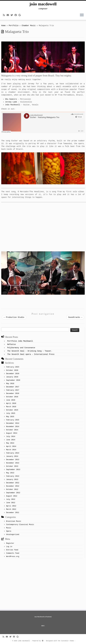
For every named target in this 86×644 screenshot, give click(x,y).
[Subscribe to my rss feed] (5, 15)
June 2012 (11, 503)
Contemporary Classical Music (20, 525)
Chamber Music (29, 26)
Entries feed (12, 550)
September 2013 (13, 470)
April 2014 (11, 446)
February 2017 (13, 390)
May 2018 (10, 384)
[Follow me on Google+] (20, 15)
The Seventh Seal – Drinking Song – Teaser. (30, 351)
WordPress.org (13, 556)
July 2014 (11, 436)
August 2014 (12, 433)
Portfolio (14, 26)
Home (3, 26)
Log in (9, 547)
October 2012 (12, 489)
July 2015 (11, 413)
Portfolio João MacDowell (20, 341)
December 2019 (13, 374)
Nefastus (12, 344)
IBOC (43, 626)
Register (10, 543)
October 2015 (12, 410)
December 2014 (13, 423)
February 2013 (13, 476)
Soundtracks (75, 317)
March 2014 (11, 450)
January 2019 (12, 377)
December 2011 (13, 513)
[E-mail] (9, 15)
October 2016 (12, 397)
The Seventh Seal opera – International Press (31, 354)
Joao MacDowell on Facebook (43, 617)
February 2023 (13, 367)
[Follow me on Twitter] (13, 15)
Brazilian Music (14, 521)
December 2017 (13, 387)
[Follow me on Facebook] (17, 15)
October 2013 (12, 466)
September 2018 (13, 380)
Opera (9, 531)
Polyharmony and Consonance (21, 348)
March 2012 (11, 509)
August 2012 (12, 496)
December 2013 (13, 460)
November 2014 (13, 427)
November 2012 (13, 486)
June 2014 (11, 440)
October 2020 (12, 370)
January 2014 (12, 456)
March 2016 (11, 407)
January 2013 (12, 479)
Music (9, 528)
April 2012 (11, 506)
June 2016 (11, 400)
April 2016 (11, 403)
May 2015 (10, 417)
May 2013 (10, 473)
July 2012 (11, 499)
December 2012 (13, 483)
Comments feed (13, 553)
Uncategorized (13, 534)
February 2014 (13, 453)
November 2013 (13, 463)
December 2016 (13, 393)
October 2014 (12, 430)
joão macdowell (43, 4)
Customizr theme (67, 641)
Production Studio (14, 317)
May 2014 (10, 443)
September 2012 (13, 493)
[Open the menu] (82, 15)
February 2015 (13, 420)
